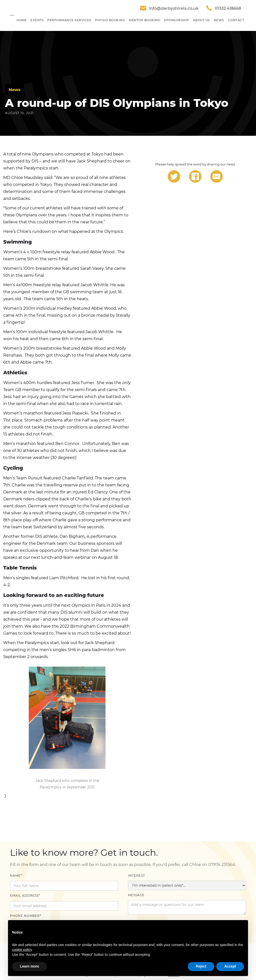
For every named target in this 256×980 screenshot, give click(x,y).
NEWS (219, 20)
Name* (16, 876)
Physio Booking (110, 20)
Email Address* (25, 896)
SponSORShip (177, 20)
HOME (22, 20)
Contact (236, 20)
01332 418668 (228, 8)
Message (136, 895)
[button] (37, 20)
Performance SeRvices (69, 20)
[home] (12, 15)
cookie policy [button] (22, 950)
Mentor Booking (144, 20)
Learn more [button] (29, 966)
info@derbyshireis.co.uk (174, 8)
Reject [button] (201, 966)
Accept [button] (230, 966)
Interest (136, 876)
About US (201, 20)
